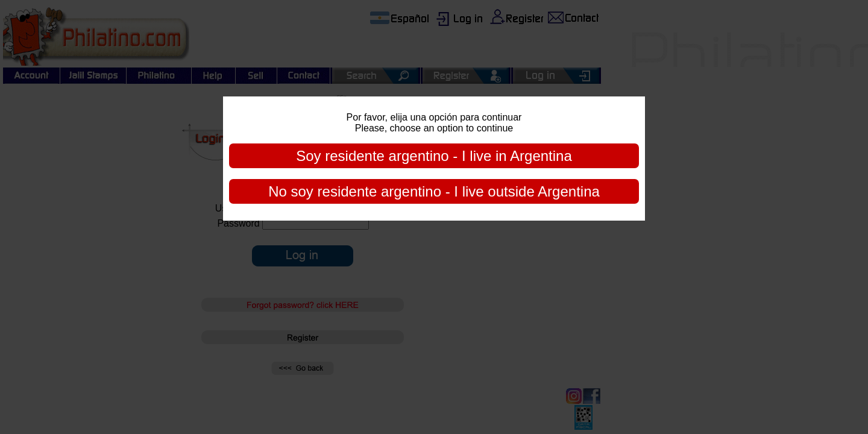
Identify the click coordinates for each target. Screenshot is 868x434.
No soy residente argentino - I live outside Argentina (434, 191)
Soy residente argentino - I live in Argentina (434, 156)
